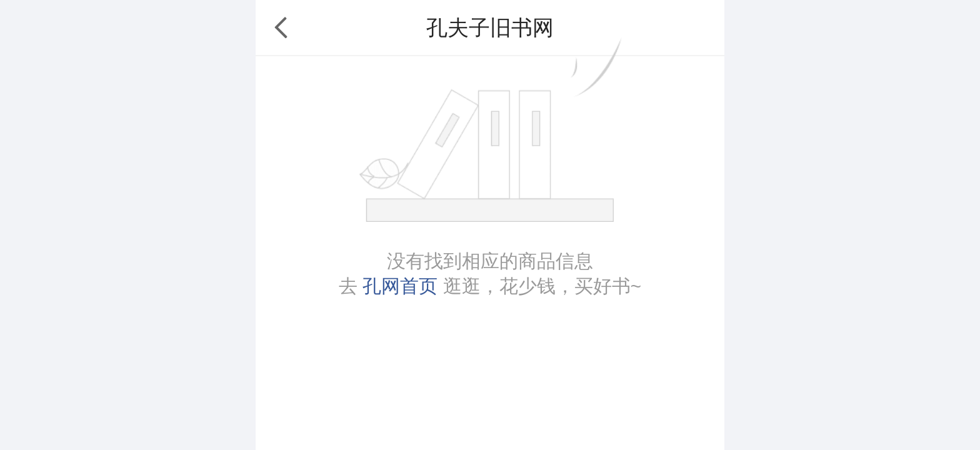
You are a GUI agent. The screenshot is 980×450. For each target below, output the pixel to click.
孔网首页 (400, 286)
